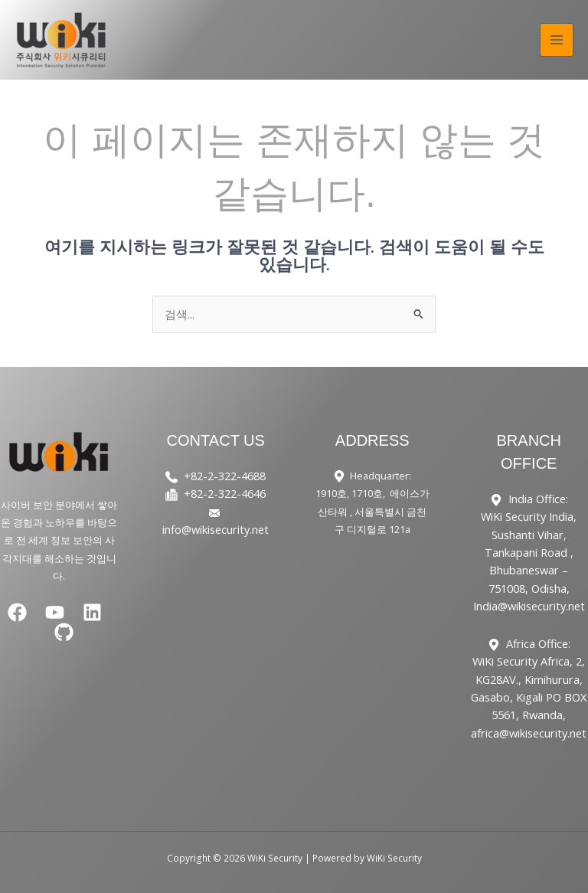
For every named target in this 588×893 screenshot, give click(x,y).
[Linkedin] (92, 612)
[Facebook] (17, 612)
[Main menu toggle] (557, 40)
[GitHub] (64, 632)
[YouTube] (55, 612)
